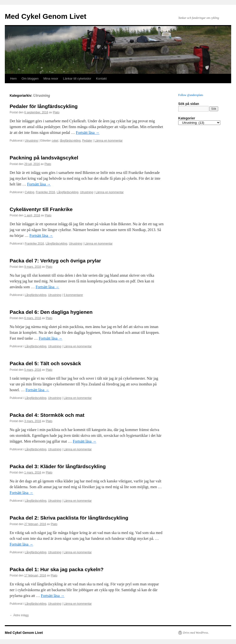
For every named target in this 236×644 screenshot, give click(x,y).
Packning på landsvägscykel (44, 158)
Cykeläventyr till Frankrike (41, 209)
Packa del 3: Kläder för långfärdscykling (58, 466)
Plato (56, 112)
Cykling (29, 192)
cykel (55, 141)
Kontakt (101, 79)
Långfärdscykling (67, 192)
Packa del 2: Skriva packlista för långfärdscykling (69, 518)
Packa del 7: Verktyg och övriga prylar (55, 261)
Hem (13, 79)
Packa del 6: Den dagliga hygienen (51, 312)
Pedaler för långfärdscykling (44, 106)
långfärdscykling (70, 141)
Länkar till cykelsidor (77, 79)
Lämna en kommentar (109, 141)
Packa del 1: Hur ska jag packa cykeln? (57, 569)
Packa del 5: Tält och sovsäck (45, 363)
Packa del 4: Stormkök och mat (47, 415)
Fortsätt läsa (88, 133)
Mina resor (51, 79)
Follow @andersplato (191, 95)
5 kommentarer (73, 295)
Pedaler (87, 141)
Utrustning (31, 141)
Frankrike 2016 (46, 192)
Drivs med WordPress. (196, 633)
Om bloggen (30, 79)
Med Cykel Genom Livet (46, 16)
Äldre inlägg (19, 615)
